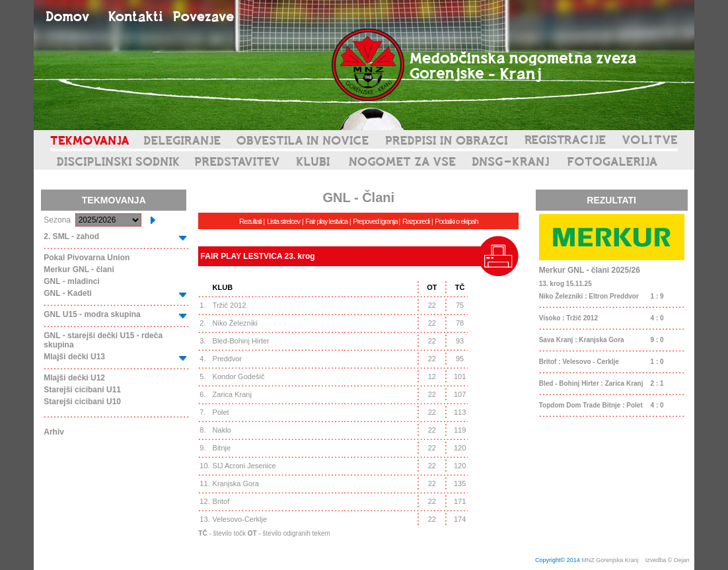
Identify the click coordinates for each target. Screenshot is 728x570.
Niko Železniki (235, 323)
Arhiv (54, 432)
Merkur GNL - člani (79, 269)
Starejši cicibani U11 (82, 390)
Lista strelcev (283, 221)
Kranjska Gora (236, 483)
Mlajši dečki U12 (74, 378)
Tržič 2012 (230, 305)
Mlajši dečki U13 (74, 357)
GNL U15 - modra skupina (92, 314)
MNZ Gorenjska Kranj (610, 560)
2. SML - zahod (71, 236)
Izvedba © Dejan (668, 560)
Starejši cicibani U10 (82, 402)
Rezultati (250, 221)
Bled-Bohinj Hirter (241, 341)
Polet (221, 412)
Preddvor (228, 359)
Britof (221, 501)
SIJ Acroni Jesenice (244, 466)
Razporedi (416, 221)
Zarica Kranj (232, 394)
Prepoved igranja (376, 221)
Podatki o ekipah (456, 221)
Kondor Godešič (239, 376)
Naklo (222, 430)
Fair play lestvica (326, 221)
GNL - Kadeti (67, 293)
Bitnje (222, 448)
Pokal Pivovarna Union (87, 258)
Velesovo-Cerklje (240, 519)
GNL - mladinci (71, 281)
